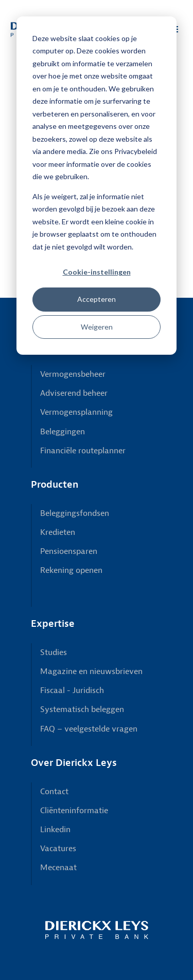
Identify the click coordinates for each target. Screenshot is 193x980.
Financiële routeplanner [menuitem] (83, 451)
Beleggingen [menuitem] (63, 432)
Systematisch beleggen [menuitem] (82, 709)
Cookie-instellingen (97, 272)
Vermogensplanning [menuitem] (76, 412)
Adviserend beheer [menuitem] (74, 393)
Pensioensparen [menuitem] (69, 551)
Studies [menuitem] (54, 652)
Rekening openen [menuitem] (71, 570)
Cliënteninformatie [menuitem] (74, 811)
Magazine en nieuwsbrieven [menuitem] (91, 671)
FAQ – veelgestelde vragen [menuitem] (89, 729)
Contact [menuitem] (54, 792)
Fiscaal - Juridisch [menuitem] (72, 690)
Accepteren (97, 299)
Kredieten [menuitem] (58, 532)
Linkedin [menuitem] (55, 830)
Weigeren (97, 327)
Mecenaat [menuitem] (58, 868)
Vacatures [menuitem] (58, 849)
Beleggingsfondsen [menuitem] (75, 513)
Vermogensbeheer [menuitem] (73, 374)
